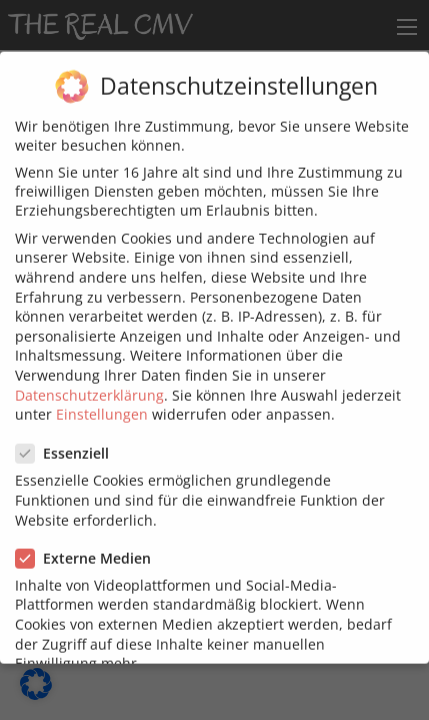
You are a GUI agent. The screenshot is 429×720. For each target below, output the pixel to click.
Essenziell (68, 441)
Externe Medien (89, 545)
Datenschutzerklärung (89, 382)
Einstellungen (102, 401)
